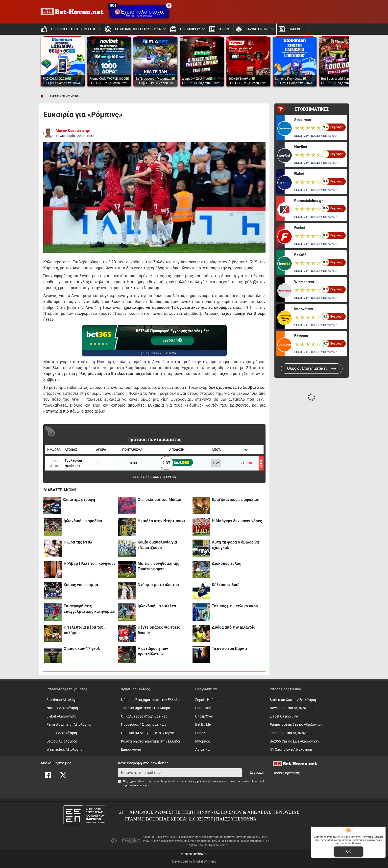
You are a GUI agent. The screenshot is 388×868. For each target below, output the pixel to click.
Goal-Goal (203, 708)
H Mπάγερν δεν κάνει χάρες (237, 521)
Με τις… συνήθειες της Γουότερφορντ (158, 566)
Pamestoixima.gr (308, 201)
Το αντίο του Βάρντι (230, 649)
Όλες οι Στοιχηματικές (312, 368)
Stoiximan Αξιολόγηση (64, 700)
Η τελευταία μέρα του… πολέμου (85, 630)
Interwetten (303, 309)
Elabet (299, 174)
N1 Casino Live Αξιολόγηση (291, 750)
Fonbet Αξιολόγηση (62, 733)
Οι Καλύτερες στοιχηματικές (144, 716)
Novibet (301, 147)
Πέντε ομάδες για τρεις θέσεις (159, 630)
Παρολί (201, 733)
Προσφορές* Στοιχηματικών (144, 725)
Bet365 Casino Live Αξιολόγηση (294, 741)
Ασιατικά (202, 750)
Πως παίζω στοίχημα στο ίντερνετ (148, 733)
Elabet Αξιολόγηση (61, 716)
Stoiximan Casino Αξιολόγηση (293, 700)
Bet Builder (204, 725)
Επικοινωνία (131, 750)
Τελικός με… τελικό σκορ (235, 606)
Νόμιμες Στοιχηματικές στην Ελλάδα (150, 700)
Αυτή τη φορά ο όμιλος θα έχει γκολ (235, 545)
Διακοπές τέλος (226, 563)
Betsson (301, 336)
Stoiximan (303, 120)
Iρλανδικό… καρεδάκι (83, 521)
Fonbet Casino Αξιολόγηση (291, 733)
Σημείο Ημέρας (207, 700)
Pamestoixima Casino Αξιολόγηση (296, 725)
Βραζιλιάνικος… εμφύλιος (235, 500)
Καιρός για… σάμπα (81, 585)
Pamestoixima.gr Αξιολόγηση (69, 725)
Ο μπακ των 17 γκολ (82, 649)
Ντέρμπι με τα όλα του (158, 585)
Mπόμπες (203, 741)
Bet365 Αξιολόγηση (62, 741)
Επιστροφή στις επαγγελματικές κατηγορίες (89, 609)
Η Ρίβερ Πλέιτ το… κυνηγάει (89, 563)
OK (349, 851)
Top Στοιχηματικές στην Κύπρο (145, 708)
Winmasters (304, 282)
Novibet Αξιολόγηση (62, 708)
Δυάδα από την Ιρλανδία (234, 627)
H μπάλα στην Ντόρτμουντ (161, 521)
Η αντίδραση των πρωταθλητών (153, 651)
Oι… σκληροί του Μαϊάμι (159, 500)
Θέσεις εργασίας (286, 773)
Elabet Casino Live (284, 716)
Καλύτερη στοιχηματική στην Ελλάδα (150, 741)
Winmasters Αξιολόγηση (65, 750)
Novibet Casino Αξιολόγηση (291, 708)
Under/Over (204, 716)
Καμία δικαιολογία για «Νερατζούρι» (157, 545)
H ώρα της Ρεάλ (78, 542)
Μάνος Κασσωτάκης (73, 131)
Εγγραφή (172, 340)
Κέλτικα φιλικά (226, 585)
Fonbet (300, 228)
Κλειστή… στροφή (79, 500)
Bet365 (300, 255)
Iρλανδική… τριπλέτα (157, 606)
